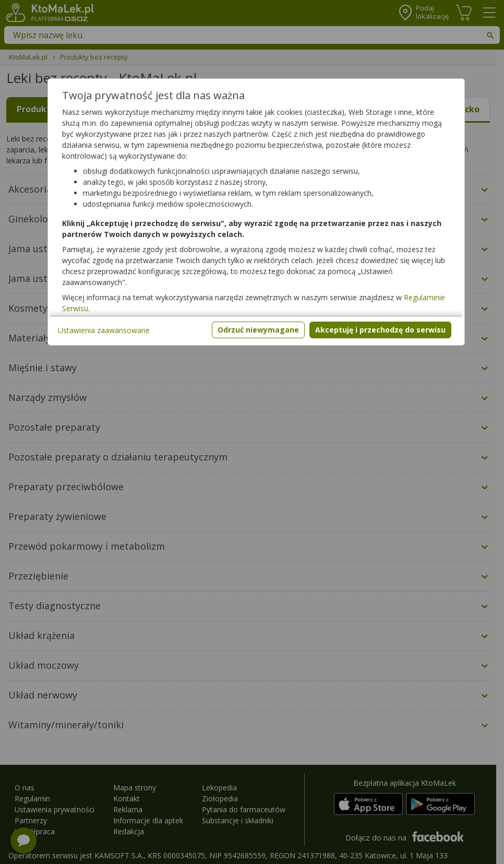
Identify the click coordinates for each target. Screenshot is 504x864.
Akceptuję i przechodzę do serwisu (380, 330)
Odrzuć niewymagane (258, 330)
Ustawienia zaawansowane (104, 330)
